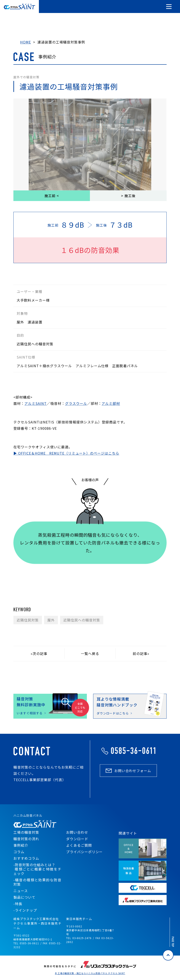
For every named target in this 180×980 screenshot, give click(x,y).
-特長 (18, 904)
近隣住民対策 (28, 620)
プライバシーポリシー (84, 852)
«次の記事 (39, 653)
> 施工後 (128, 196)
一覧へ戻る (90, 653)
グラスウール (76, 403)
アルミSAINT (36, 403)
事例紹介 (21, 845)
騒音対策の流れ (26, 839)
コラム (19, 852)
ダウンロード (77, 839)
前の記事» (141, 653)
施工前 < (52, 196)
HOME (25, 42)
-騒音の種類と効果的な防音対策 (37, 882)
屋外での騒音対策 (26, 77)
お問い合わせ (77, 832)
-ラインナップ (25, 910)
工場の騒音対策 (26, 832)
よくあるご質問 (79, 845)
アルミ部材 (111, 403)
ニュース (21, 891)
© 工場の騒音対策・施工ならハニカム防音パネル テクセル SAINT (90, 973)
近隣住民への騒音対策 (82, 620)
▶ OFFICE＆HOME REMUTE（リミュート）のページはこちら (66, 453)
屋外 (51, 620)
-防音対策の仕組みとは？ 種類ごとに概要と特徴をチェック (37, 869)
